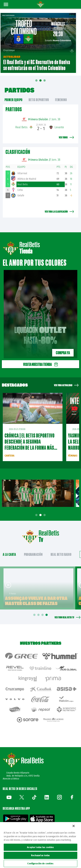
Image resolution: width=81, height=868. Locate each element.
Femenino (61, 100)
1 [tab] (37, 515)
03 (45, 82)
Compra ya (63, 353)
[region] (40, 845)
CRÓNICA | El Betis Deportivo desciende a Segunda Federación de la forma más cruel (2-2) (30, 445)
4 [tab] (47, 615)
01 (36, 83)
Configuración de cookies (40, 863)
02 (40, 82)
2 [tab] (41, 515)
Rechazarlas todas (40, 855)
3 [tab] (45, 515)
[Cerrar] (74, 826)
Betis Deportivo (39, 100)
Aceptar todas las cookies (40, 847)
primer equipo (14, 100)
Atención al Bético (11, 779)
